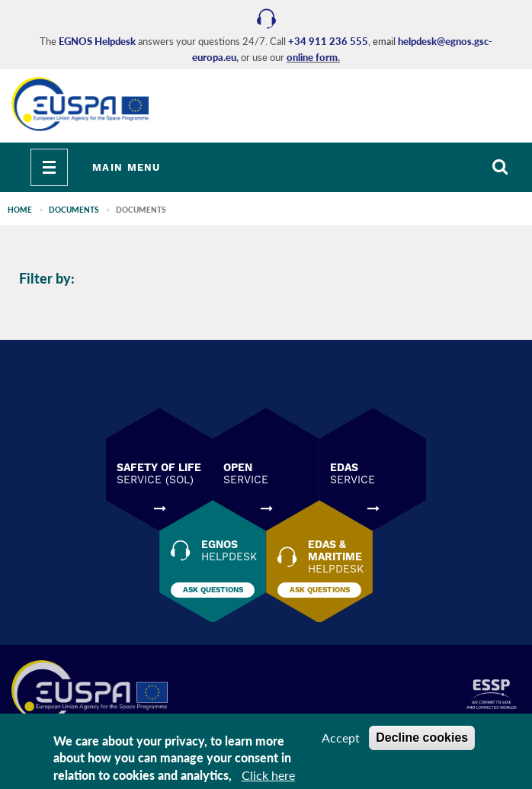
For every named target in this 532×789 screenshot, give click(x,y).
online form (312, 57)
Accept (341, 738)
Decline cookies (422, 738)
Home (20, 210)
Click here (268, 775)
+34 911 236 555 (328, 41)
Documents (74, 210)
